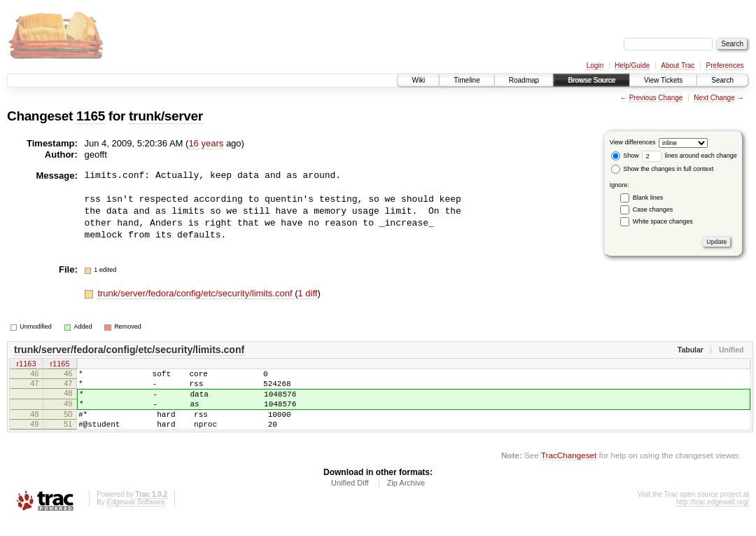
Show (625, 156)
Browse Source (591, 80)
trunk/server (166, 116)
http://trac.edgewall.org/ (713, 517)
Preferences (725, 66)
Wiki (418, 80)
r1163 (26, 364)
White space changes (663, 221)
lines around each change (689, 156)
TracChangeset (569, 470)
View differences (633, 142)
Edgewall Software (135, 517)
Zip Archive (406, 497)
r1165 (59, 364)
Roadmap (524, 80)
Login (595, 66)
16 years (206, 143)
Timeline (467, 80)
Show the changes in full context (663, 169)
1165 (91, 116)
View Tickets (663, 80)
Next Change (714, 98)
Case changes (653, 209)
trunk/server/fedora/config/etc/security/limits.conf (196, 293)
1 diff (308, 293)
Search (722, 80)
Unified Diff (350, 497)
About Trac (678, 66)
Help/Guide (632, 66)
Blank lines (648, 198)
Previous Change (656, 98)
